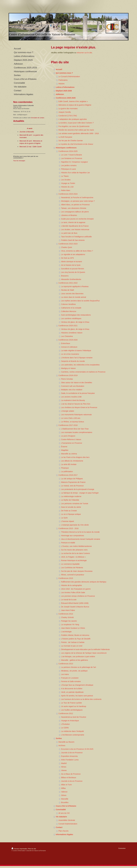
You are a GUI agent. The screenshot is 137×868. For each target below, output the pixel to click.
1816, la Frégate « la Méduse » (73, 557)
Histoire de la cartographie (71, 585)
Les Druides (66, 180)
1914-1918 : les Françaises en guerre (76, 589)
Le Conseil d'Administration (69, 77)
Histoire (61, 84)
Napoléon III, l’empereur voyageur (74, 162)
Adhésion (60, 94)
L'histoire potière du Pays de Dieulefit (76, 639)
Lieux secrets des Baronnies (72, 294)
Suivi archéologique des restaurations (76, 315)
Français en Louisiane (70, 678)
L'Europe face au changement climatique (77, 685)
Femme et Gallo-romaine (71, 681)
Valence (64, 792)
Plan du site (32, 849)
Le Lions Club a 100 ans (71, 418)
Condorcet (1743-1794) (68, 116)
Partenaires (63, 80)
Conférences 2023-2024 (68, 194)
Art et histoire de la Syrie (71, 265)
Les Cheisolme (67, 336)
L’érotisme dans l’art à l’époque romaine (77, 358)
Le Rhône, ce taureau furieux (73, 422)
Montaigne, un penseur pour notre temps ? (78, 201)
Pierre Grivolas (67, 379)
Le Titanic (65, 176)
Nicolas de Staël (67, 290)
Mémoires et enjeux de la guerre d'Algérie (75, 105)
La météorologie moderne (71, 496)
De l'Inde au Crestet (69, 511)
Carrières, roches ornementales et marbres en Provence (83, 372)
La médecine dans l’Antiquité (72, 731)
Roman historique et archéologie (74, 560)
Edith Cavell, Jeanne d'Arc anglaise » (73, 101)
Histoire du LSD (67, 187)
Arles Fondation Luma (70, 760)
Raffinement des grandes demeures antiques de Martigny (84, 582)
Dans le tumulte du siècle (71, 507)
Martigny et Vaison (68, 368)
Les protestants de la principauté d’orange (78, 489)
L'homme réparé (68, 521)
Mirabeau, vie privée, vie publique (74, 671)
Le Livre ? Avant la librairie (71, 155)
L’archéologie (66, 632)
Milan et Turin (66, 785)
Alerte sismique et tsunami (71, 262)
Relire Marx (66, 190)
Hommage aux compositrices (73, 536)
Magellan (65, 450)
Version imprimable (20, 849)
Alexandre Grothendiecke (71, 279)
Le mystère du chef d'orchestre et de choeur (76, 144)
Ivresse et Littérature (69, 347)
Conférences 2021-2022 (68, 283)
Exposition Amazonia (69, 756)
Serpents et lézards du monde (73, 361)
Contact (59, 827)
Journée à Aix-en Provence (72, 781)
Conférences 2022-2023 (68, 244)
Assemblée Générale (67, 820)
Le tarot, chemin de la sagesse (73, 222)
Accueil (59, 69)
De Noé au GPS (67, 258)
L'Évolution (65, 724)
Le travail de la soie (69, 600)
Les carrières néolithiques (71, 318)
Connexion (122, 848)
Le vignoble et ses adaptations (73, 254)
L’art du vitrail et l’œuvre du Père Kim (76, 404)
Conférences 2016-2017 (68, 475)
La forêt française (65, 137)
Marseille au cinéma (69, 454)
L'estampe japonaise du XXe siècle (75, 525)
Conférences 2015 (66, 578)
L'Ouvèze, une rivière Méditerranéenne (76, 546)
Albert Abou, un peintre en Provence (75, 205)
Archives (62, 745)
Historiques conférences (66, 148)
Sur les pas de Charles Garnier (71, 141)
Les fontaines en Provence (72, 158)
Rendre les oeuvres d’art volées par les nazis (76, 130)
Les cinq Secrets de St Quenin (73, 272)
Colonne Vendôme (68, 304)
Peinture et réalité (68, 543)
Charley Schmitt (67, 617)
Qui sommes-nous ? (64, 73)
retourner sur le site (84, 53)
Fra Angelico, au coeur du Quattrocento (74, 126)
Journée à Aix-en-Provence (72, 753)
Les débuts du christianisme (72, 461)
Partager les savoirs (69, 621)
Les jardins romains (69, 165)
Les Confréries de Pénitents (72, 568)
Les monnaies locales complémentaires (77, 432)
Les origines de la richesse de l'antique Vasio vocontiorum (84, 653)
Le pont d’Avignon (68, 436)
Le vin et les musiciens (70, 354)
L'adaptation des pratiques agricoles (73, 119)
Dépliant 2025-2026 (64, 91)
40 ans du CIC (64, 813)
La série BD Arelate (69, 464)
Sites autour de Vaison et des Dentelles (77, 383)
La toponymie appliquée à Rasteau (75, 286)
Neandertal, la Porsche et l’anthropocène (77, 197)
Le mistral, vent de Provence (72, 486)
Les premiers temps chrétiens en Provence (78, 596)
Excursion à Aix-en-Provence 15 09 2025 (77, 749)
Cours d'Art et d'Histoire (66, 806)
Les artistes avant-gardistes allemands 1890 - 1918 (79, 133)
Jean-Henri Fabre (68, 610)
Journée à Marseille (27, 132)
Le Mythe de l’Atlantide (70, 500)
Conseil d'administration (68, 824)
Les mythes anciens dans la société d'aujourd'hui (80, 301)
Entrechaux (66, 343)
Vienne (64, 770)
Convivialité (61, 810)
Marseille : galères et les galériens (75, 660)
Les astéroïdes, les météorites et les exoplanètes (80, 365)
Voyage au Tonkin (68, 183)
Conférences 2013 (66, 664)
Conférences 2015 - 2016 (68, 528)
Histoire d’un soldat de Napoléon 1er (75, 173)
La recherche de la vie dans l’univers (75, 553)
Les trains (65, 674)
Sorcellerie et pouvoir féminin (73, 269)
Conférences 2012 (66, 713)
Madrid (64, 763)
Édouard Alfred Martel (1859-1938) (75, 603)
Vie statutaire (61, 817)
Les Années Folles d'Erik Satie (73, 592)
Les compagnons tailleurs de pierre (75, 212)
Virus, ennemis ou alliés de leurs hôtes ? (77, 251)
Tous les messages (19, 161)
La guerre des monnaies (68, 109)
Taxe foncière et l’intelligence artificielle (76, 237)
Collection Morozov (69, 311)
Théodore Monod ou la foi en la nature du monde (80, 532)
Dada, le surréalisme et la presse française (78, 393)
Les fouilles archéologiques (72, 710)
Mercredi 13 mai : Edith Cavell (30, 147)
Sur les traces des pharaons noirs (74, 550)
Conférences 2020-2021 (68, 326)
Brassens (65, 276)
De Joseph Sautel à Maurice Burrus (75, 607)
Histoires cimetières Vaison (72, 333)
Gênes (64, 795)
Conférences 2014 (66, 614)
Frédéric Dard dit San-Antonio (73, 240)
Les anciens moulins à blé (71, 397)
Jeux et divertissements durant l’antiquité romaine (81, 539)
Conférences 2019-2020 (68, 340)
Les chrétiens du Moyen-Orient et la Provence (79, 407)
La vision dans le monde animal (74, 297)
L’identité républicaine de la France (75, 226)
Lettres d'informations (65, 87)
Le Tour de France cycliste (71, 703)
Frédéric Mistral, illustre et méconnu (75, 635)
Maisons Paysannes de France (73, 482)
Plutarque (65, 468)
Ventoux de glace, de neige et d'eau (75, 322)
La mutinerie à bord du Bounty (73, 400)
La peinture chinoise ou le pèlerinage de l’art (79, 667)
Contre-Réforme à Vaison (71, 439)
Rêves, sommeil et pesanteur (73, 575)
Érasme (64, 447)
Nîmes (64, 767)
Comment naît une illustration (73, 386)
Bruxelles (65, 802)
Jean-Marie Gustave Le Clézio (73, 628)
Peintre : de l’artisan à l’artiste (73, 642)
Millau (63, 788)
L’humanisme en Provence (72, 443)
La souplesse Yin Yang (70, 625)
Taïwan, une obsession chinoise (74, 208)
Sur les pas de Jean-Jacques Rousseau (77, 571)
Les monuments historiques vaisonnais (76, 415)
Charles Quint (67, 247)
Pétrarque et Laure (68, 169)
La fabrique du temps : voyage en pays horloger (80, 493)
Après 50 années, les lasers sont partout (77, 696)
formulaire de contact (38, 118)
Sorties (59, 738)
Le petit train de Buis (69, 233)
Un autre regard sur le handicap (74, 706)
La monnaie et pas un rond (72, 646)
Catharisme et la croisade (71, 308)
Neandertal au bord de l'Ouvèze (74, 717)
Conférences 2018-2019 (68, 375)
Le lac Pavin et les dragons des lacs (75, 457)
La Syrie (64, 518)
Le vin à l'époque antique (71, 514)
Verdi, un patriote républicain (72, 692)
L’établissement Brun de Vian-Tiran (75, 429)
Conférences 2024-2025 (68, 151)
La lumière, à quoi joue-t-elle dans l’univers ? (76, 123)
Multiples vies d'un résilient (72, 390)
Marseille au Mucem (66, 742)
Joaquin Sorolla (65, 112)
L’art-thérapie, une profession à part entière (78, 657)
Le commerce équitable (70, 564)
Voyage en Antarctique (70, 721)
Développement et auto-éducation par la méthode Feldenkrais (85, 649)
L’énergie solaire (68, 411)
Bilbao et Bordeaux (69, 778)
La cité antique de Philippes (72, 479)
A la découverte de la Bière (72, 689)
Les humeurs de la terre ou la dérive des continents (81, 699)
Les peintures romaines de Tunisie (75, 504)
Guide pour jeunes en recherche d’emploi (77, 219)
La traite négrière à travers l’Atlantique (76, 351)
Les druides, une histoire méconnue (75, 230)
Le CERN (65, 728)
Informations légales (64, 834)
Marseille (65, 799)
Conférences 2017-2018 (68, 425)
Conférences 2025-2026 (66, 98)
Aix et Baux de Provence (71, 774)
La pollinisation (67, 471)
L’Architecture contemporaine (73, 735)
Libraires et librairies (69, 215)
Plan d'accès (63, 831)
